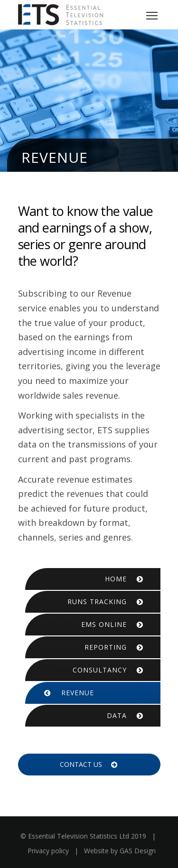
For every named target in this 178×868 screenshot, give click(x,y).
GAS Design (138, 851)
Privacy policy (48, 851)
